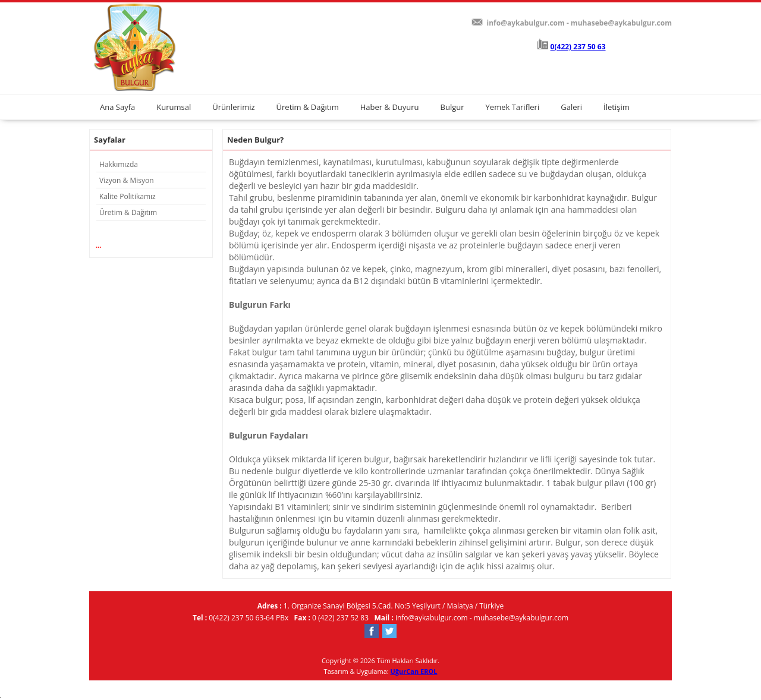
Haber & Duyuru (390, 107)
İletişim (617, 107)
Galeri (571, 107)
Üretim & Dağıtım (308, 107)
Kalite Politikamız (128, 196)
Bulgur (452, 107)
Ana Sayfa (117, 107)
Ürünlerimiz (233, 107)
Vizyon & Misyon (127, 180)
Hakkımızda (119, 164)
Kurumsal (174, 107)
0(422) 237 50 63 (578, 47)
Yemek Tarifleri (513, 107)
